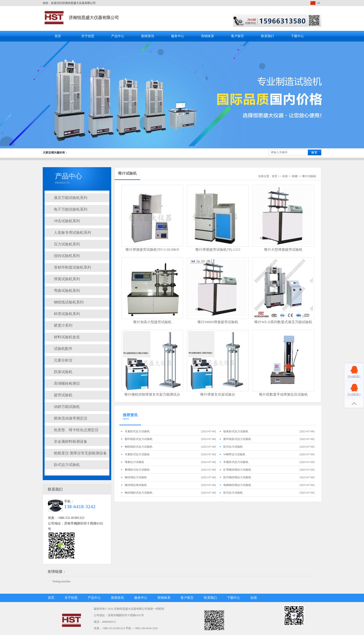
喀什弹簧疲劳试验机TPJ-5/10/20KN (152, 250)
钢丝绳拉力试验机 (136, 477)
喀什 (305, 176)
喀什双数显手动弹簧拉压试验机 (283, 394)
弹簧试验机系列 (67, 279)
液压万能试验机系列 (71, 198)
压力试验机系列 (67, 244)
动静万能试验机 (67, 407)
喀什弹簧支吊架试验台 (218, 394)
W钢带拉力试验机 (234, 454)
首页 (58, 36)
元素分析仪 (63, 360)
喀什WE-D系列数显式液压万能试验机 (283, 322)
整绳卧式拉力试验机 (137, 470)
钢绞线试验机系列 (69, 302)
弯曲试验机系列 (67, 291)
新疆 (295, 176)
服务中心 (178, 36)
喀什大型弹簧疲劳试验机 (283, 250)
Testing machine (61, 581)
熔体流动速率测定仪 (71, 418)
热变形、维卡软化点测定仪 (76, 430)
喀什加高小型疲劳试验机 (152, 322)
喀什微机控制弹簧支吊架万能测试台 (152, 394)
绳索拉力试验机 (134, 462)
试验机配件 (63, 349)
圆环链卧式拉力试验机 (139, 439)
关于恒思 (88, 36)
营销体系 (208, 36)
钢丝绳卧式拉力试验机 (139, 493)
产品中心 (118, 36)
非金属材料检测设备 (71, 441)
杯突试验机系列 (67, 314)
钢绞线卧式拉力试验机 (139, 447)
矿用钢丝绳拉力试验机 (237, 470)
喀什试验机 (127, 173)
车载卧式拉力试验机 (236, 462)
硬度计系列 (63, 325)
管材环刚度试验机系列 (72, 267)
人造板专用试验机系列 (72, 233)
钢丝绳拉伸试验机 (136, 485)
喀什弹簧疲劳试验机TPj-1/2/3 (218, 250)
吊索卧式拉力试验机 (137, 431)
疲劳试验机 (63, 395)
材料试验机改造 (67, 337)
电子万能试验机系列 (71, 209)
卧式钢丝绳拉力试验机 (237, 477)
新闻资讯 (148, 36)
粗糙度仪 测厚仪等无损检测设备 (80, 453)
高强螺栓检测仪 (67, 383)
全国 (285, 176)
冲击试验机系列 (67, 221)
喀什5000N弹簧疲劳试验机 (218, 322)
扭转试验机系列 (67, 256)
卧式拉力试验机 (67, 465)
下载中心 (297, 36)
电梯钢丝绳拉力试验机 (237, 485)
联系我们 (267, 36)
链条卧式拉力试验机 (236, 431)
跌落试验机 (63, 372)
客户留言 (237, 36)
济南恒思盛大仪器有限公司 (94, 18)
